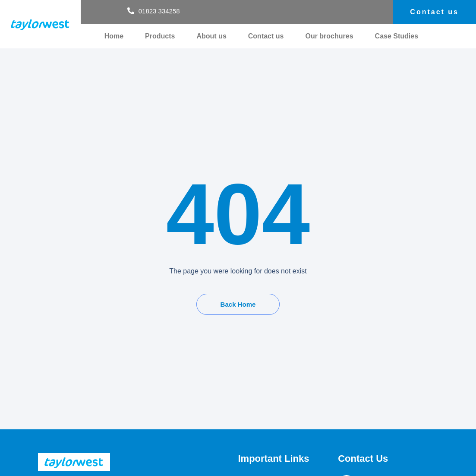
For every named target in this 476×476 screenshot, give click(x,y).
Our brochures (329, 36)
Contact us (266, 36)
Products (160, 36)
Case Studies (397, 36)
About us (211, 36)
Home (114, 36)
